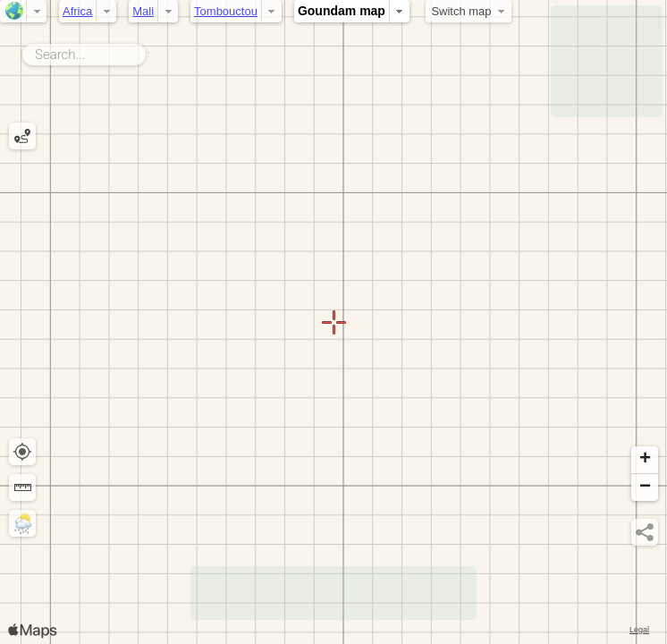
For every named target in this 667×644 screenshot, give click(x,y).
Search (149, 51)
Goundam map (342, 11)
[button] (645, 460)
